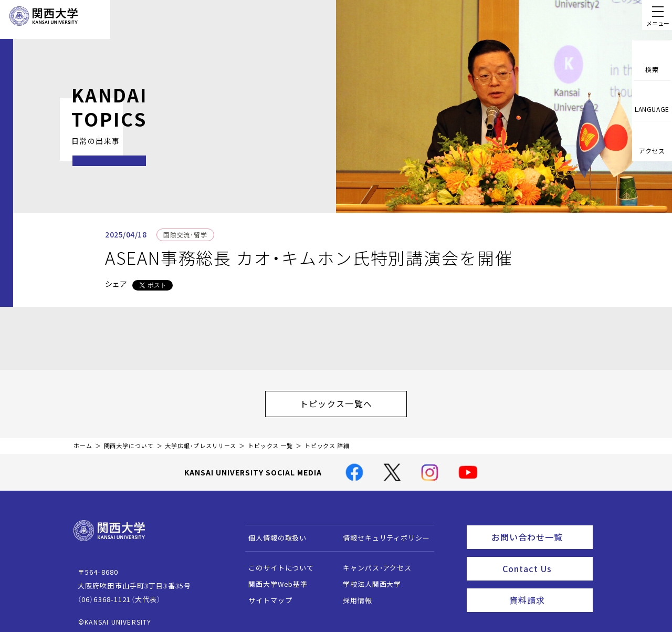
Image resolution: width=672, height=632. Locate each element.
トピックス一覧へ (346, 401)
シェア (116, 284)
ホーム (83, 441)
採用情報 (353, 595)
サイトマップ (265, 595)
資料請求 (548, 588)
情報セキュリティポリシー (381, 532)
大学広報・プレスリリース (201, 441)
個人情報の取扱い (273, 532)
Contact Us (544, 559)
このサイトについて (276, 562)
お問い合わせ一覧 (540, 530)
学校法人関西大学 (367, 579)
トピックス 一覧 (270, 441)
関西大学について (129, 441)
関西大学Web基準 (273, 579)
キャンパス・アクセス (372, 562)
